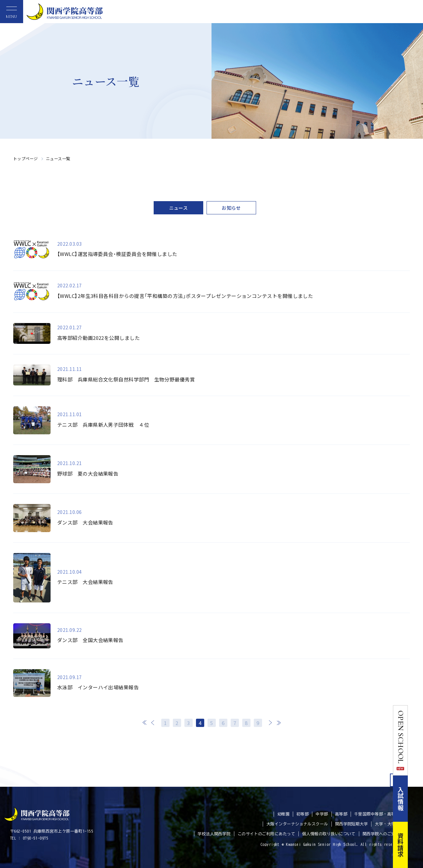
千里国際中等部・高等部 (377, 814)
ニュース (179, 208)
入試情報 (416, 799)
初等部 (303, 814)
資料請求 (416, 845)
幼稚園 (283, 814)
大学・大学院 (387, 824)
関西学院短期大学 (352, 824)
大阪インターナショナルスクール (297, 824)
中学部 (322, 814)
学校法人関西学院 (214, 834)
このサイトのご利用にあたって (266, 834)
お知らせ (231, 208)
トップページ (26, 158)
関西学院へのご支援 (381, 834)
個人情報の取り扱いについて (329, 834)
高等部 (341, 814)
